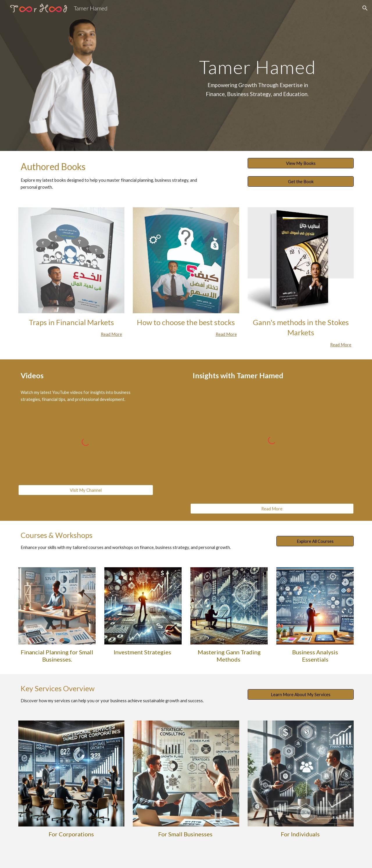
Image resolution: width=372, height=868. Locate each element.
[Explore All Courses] (315, 541)
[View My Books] (301, 163)
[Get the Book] (301, 181)
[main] (258, 75)
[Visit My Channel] (86, 490)
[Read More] (272, 509)
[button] (365, 8)
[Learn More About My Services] (301, 694)
